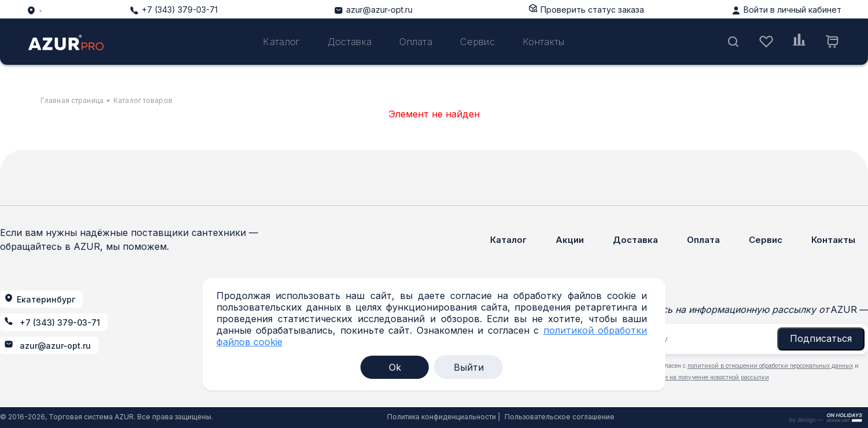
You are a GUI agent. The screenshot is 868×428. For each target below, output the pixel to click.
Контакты (544, 42)
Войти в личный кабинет (792, 10)
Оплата (416, 42)
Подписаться (821, 338)
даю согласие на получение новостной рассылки (699, 377)
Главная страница (72, 100)
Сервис (477, 42)
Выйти (469, 367)
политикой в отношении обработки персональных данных (770, 366)
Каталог (281, 42)
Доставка (350, 42)
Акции (570, 240)
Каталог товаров (143, 100)
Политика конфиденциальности (442, 417)
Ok (395, 367)
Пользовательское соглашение (560, 417)
